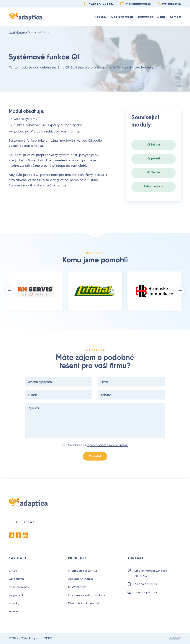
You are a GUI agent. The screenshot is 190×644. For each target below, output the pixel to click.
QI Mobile (154, 172)
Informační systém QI (82, 571)
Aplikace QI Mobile (81, 579)
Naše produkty (19, 587)
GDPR (48, 638)
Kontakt (176, 17)
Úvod (88, 17)
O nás (161, 17)
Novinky (14, 603)
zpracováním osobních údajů (108, 445)
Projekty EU (16, 595)
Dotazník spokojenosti (83, 603)
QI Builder (154, 145)
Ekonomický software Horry (87, 595)
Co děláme (16, 579)
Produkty (100, 17)
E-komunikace (154, 186)
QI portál (154, 159)
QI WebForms (77, 587)
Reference (146, 17)
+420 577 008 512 (99, 4)
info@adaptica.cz (135, 4)
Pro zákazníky (169, 4)
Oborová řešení (122, 17)
